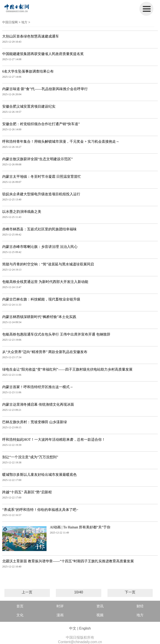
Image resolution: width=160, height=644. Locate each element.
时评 (60, 606)
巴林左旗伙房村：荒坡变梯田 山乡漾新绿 (35, 422)
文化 (20, 615)
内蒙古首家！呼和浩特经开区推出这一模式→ (38, 387)
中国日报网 (10, 22)
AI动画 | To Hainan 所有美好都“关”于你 (80, 527)
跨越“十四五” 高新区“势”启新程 (27, 492)
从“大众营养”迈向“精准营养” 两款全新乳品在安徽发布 (45, 352)
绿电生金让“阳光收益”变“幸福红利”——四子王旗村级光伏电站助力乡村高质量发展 (67, 369)
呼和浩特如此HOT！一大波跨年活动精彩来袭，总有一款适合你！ (54, 440)
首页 (20, 606)
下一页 (130, 592)
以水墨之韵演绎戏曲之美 (22, 212)
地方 (24, 22)
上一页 (27, 592)
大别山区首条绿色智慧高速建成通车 (31, 36)
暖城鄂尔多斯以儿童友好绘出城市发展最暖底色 (39, 475)
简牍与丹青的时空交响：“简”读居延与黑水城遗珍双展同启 (48, 264)
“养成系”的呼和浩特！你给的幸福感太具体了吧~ (40, 510)
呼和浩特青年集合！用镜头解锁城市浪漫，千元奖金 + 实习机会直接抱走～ (61, 141)
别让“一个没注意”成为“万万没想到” (30, 457)
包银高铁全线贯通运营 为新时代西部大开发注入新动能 (45, 282)
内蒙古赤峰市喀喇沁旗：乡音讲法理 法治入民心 (40, 247)
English (85, 628)
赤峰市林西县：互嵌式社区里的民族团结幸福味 (39, 229)
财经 (140, 606)
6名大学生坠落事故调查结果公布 (28, 71)
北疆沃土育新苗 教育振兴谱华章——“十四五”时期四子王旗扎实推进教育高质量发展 (68, 561)
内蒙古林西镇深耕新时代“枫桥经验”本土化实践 (39, 317)
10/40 (79, 592)
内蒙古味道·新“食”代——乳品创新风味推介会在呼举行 (45, 89)
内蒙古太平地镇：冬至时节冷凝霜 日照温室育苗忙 (42, 177)
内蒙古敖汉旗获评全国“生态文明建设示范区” (37, 159)
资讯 (100, 606)
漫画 (60, 615)
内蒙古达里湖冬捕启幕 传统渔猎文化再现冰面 (38, 404)
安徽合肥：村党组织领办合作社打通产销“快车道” (41, 124)
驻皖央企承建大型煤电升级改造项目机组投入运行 (41, 194)
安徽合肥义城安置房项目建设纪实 (29, 106)
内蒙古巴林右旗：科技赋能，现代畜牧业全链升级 (41, 299)
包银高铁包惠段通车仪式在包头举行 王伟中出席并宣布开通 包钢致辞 (56, 334)
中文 (73, 628)
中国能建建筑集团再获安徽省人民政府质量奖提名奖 (43, 54)
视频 (100, 615)
